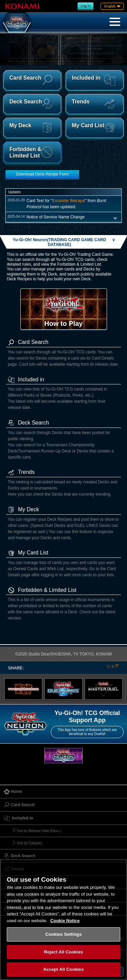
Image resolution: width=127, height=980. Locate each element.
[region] (63, 920)
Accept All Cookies (64, 969)
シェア (113, 666)
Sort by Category (30, 843)
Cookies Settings (64, 934)
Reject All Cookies (63, 952)
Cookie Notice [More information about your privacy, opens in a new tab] (65, 921)
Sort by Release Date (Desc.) (39, 831)
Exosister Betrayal (69, 201)
